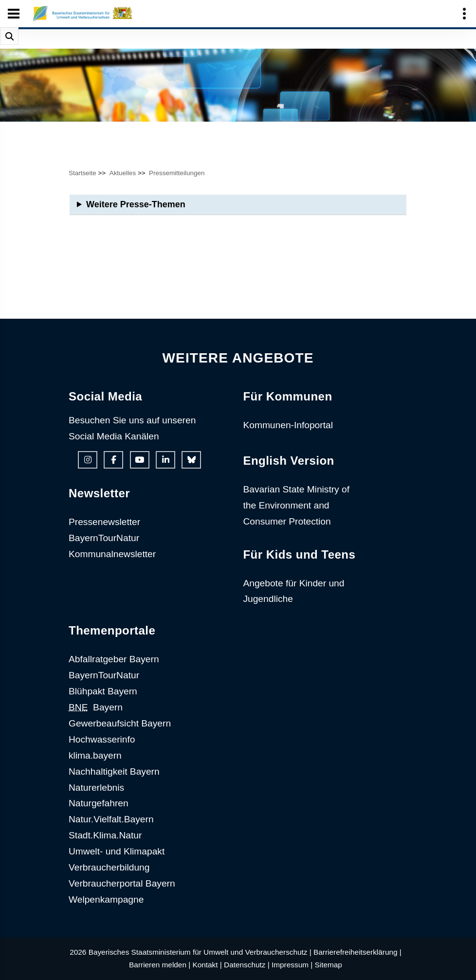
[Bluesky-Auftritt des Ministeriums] (191, 460)
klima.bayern (95, 755)
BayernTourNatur (104, 538)
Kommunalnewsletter (112, 554)
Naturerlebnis (96, 788)
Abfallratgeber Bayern (114, 659)
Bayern (96, 707)
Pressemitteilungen (177, 173)
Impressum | (292, 965)
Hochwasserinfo (102, 739)
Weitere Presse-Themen (136, 204)
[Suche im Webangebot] (9, 36)
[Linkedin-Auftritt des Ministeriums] (165, 460)
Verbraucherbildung (109, 867)
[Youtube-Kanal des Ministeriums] (140, 460)
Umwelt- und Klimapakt (117, 851)
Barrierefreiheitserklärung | (357, 952)
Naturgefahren (99, 803)
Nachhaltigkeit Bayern (114, 771)
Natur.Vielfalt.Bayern (111, 819)
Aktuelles (123, 173)
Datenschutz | (247, 965)
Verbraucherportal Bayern (122, 883)
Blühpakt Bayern (103, 691)
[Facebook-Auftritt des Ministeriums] (113, 460)
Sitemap (329, 965)
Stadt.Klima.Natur (105, 835)
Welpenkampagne (106, 899)
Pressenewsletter (104, 522)
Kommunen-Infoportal (288, 425)
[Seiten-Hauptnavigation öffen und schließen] (14, 14)
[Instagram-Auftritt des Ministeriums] (88, 460)
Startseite (82, 173)
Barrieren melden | (160, 965)
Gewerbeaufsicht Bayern (120, 723)
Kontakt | (207, 965)
